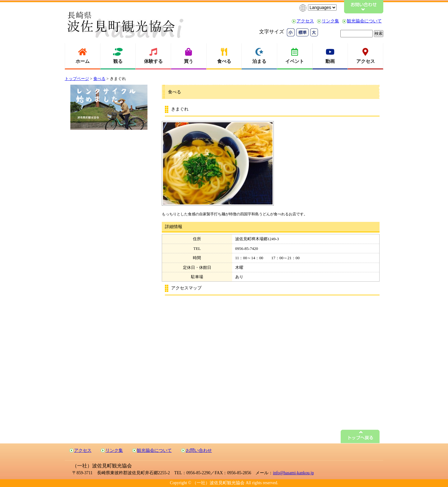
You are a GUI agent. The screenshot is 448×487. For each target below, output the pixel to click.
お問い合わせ (199, 450)
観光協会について (364, 21)
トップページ (77, 79)
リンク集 (330, 21)
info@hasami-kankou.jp (293, 473)
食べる (99, 79)
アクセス (305, 21)
